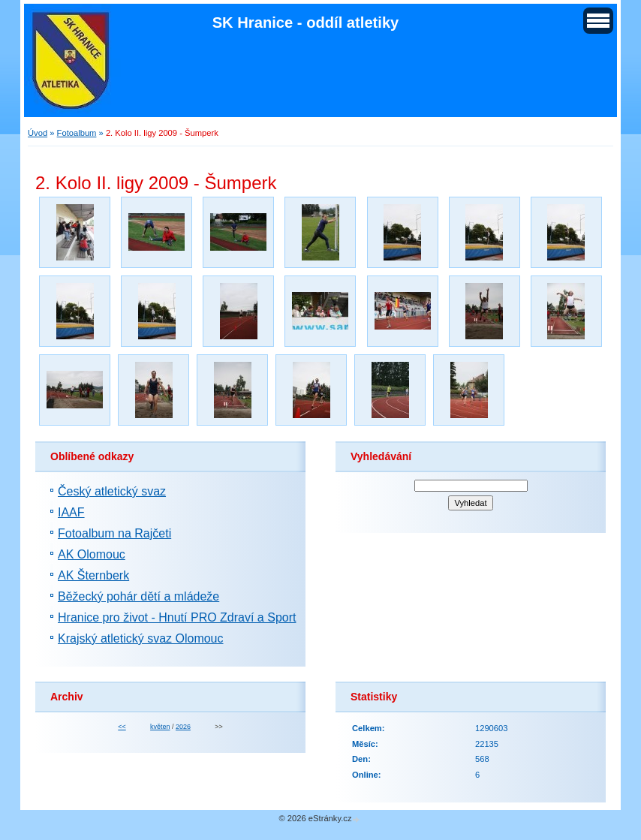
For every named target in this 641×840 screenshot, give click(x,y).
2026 (183, 727)
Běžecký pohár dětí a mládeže (138, 596)
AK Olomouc (92, 554)
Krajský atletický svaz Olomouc (141, 638)
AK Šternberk (93, 575)
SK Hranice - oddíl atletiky (306, 23)
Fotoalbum (77, 133)
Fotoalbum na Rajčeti (114, 533)
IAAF (71, 512)
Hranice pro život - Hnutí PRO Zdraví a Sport (177, 617)
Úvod (38, 133)
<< (122, 727)
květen (160, 727)
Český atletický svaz (112, 491)
